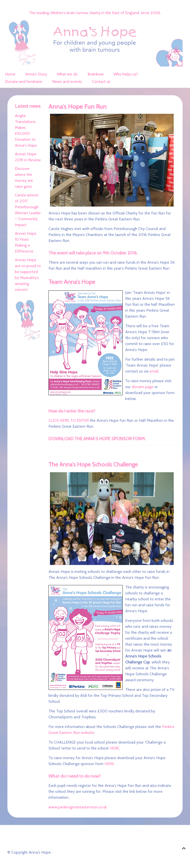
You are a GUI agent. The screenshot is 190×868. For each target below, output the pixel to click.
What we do (67, 74)
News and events (67, 82)
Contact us (101, 82)
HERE (114, 748)
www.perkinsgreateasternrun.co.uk (78, 807)
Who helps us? (126, 74)
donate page (142, 387)
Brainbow (96, 74)
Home (10, 74)
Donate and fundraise (24, 82)
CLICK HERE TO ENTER (69, 420)
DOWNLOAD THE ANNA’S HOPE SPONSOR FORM (97, 439)
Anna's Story (36, 74)
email (154, 371)
